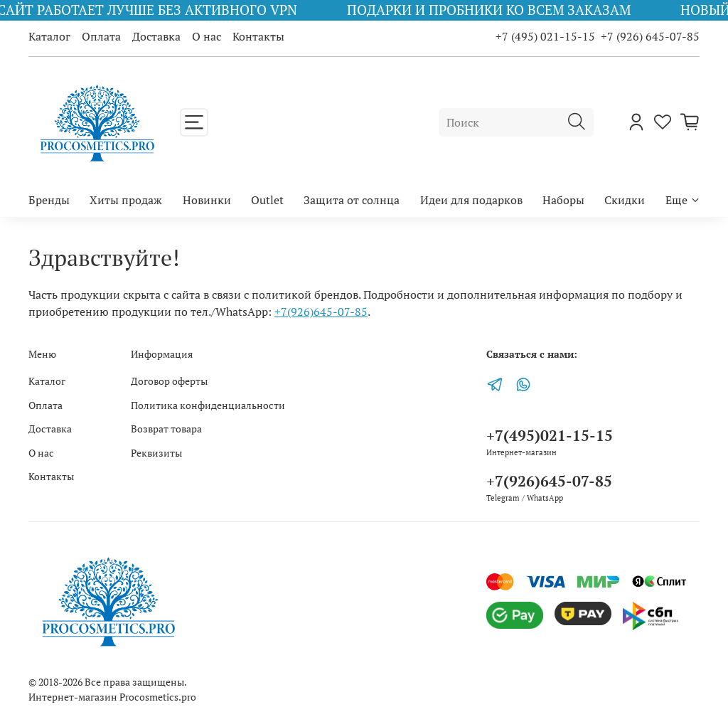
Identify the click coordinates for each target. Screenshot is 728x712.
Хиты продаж (126, 200)
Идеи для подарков (471, 200)
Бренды (49, 200)
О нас (207, 36)
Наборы (563, 200)
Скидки (625, 200)
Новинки (207, 200)
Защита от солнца (352, 200)
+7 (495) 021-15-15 (545, 36)
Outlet (267, 200)
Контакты (258, 36)
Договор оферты (169, 381)
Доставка (156, 36)
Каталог (49, 36)
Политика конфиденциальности (208, 405)
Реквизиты (156, 453)
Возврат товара (166, 429)
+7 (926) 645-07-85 (650, 36)
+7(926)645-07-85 (321, 312)
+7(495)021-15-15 (550, 435)
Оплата (101, 36)
